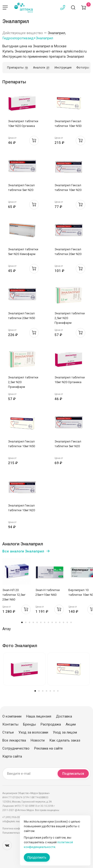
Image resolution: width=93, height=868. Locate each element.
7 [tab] (45, 622)
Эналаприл (56, 33)
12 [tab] (63, 622)
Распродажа (51, 724)
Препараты (18, 68)
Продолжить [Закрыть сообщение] (37, 857)
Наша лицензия (39, 716)
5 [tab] (37, 622)
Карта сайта (12, 756)
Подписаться (73, 774)
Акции (71, 724)
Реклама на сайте (49, 748)
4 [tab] (33, 622)
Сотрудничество (16, 748)
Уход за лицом (65, 732)
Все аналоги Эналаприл (23, 551)
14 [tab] (71, 622)
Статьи (8, 732)
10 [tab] (56, 622)
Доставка (64, 716)
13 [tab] (67, 622)
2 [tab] (26, 622)
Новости (38, 740)
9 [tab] (52, 622)
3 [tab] (30, 622)
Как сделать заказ (65, 740)
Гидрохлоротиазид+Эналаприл (28, 38)
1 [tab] (22, 622)
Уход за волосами (33, 732)
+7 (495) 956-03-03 (13, 817)
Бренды (30, 724)
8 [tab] (48, 622)
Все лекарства (14, 740)
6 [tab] (41, 622)
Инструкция (63, 67)
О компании (12, 716)
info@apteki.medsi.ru (14, 821)
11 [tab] (60, 622)
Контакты (10, 724)
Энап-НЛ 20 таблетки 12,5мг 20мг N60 (14, 595)
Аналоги (41, 68)
